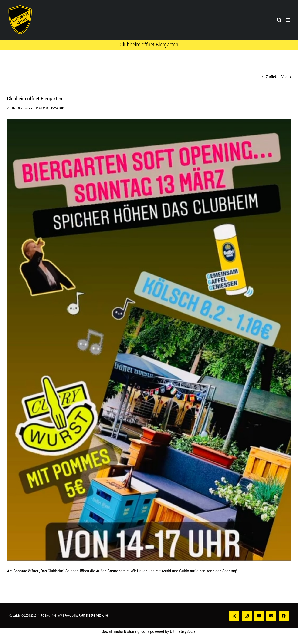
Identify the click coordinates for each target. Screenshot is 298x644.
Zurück (271, 77)
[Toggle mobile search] (279, 20)
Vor (284, 77)
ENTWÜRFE (57, 109)
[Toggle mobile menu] (289, 20)
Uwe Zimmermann (22, 109)
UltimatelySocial (183, 631)
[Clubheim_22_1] (149, 340)
